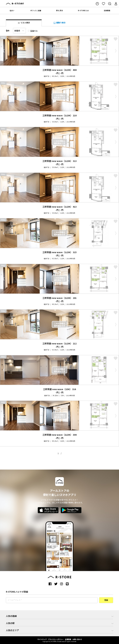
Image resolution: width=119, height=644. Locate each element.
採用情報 (107, 10)
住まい (12, 10)
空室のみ (33, 31)
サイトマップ (42, 639)
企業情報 (68, 639)
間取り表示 (59, 23)
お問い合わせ (77, 639)
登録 (106, 600)
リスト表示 (24, 23)
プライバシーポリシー (56, 639)
